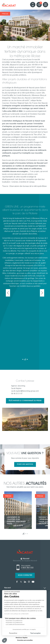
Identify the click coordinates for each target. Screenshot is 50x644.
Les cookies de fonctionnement (15, 624)
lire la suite (18, 526)
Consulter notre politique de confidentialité (16, 614)
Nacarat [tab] (7, 588)
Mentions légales (22, 638)
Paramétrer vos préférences (14, 621)
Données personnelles (25, 640)
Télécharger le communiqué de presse (25, 401)
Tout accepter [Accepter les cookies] (35, 633)
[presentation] (8, 293)
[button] (23, 360)
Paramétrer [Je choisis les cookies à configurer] (13, 633)
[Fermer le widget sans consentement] (12, 591)
